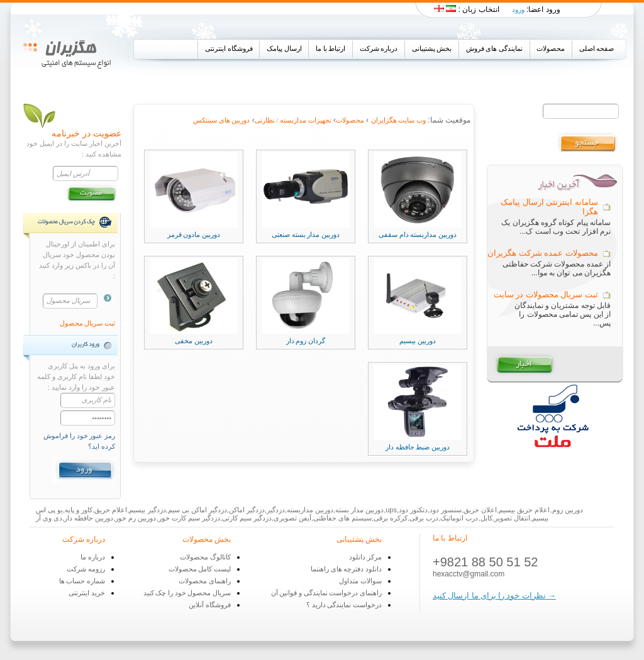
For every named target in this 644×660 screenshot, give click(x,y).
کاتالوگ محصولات (205, 557)
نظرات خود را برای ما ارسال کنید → (494, 596)
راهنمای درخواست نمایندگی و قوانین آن (326, 593)
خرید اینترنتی (87, 593)
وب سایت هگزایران (398, 120)
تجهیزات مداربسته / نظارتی (293, 120)
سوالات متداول (360, 581)
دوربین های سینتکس (221, 120)
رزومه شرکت (86, 569)
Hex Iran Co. (67, 55)
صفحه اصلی (597, 49)
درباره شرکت (379, 49)
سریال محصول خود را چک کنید (187, 593)
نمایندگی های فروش (494, 49)
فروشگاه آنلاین (210, 605)
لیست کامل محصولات (200, 569)
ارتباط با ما (330, 49)
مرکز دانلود (365, 557)
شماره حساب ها (82, 581)
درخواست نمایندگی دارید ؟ (344, 605)
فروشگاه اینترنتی (229, 49)
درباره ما (93, 557)
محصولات (551, 49)
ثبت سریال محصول (87, 323)
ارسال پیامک (284, 49)
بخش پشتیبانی (432, 49)
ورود (518, 10)
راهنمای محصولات (205, 581)
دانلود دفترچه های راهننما (346, 569)
